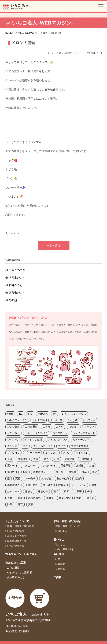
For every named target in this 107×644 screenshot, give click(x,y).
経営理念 (60, 564)
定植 (91, 465)
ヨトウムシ (82, 453)
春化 (95, 472)
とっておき (89, 420)
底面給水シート (42, 472)
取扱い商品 (61, 531)
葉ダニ (68, 491)
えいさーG (56, 420)
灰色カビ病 (63, 478)
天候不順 (66, 465)
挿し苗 (60, 472)
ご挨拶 (58, 577)
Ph (55, 414)
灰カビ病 (46, 478)
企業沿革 (60, 569)
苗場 (56, 491)
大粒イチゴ (49, 465)
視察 (10, 498)
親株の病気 (34, 498)
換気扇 (72, 472)
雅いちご (59, 539)
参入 (46, 459)
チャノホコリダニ (43, 446)
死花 (18, 478)
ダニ (25, 446)
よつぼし (74, 427)
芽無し (29, 491)
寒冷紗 (11, 472)
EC (21, 414)
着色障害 (48, 485)
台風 (57, 459)
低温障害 (23, 459)
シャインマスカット (84, 433)
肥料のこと (16, 285)
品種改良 (69, 459)
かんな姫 (72, 420)
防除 (10, 504)
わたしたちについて (17, 521)
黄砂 (31, 504)
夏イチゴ (12, 465)
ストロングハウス (58, 440)
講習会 (50, 498)
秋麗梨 (62, 485)
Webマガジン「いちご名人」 (23, 554)
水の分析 (31, 478)
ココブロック (60, 433)
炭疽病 (78, 478)
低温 (10, 459)
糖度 (94, 485)
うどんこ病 (39, 420)
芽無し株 (43, 491)
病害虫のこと (17, 293)
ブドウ (62, 446)
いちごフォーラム (17, 420)
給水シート (13, 491)
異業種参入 (13, 485)
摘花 (84, 472)
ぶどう (47, 427)
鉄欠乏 (90, 498)
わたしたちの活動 (16, 563)
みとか (60, 427)
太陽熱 (80, 465)
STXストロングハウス (74, 414)
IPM (30, 414)
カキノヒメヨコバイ (36, 433)
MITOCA (43, 414)
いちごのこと (17, 270)
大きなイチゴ (30, 465)
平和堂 (24, 472)
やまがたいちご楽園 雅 (20, 572)
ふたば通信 (31, 427)
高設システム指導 (17, 536)
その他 (13, 300)
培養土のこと (17, 278)
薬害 (79, 491)
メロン (67, 453)
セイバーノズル (82, 440)
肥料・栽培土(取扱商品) (68, 521)
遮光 (79, 498)
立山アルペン (79, 485)
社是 (58, 559)
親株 (20, 498)
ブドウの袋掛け (80, 446)
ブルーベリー (32, 453)
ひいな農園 (13, 427)
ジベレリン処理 (34, 440)
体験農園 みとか (16, 577)
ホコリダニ (51, 453)
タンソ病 (12, 446)
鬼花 (20, 504)
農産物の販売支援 (17, 541)
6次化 (10, 414)
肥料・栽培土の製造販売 (21, 526)
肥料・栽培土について (68, 526)
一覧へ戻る (54, 246)
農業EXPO (65, 498)
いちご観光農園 (16, 546)
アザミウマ (90, 427)
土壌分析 (85, 459)
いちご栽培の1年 (64, 549)
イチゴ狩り (13, 433)
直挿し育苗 (31, 485)
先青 (36, 459)
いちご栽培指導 (16, 531)
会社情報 (59, 554)
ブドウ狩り (13, 453)
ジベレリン (13, 440)
